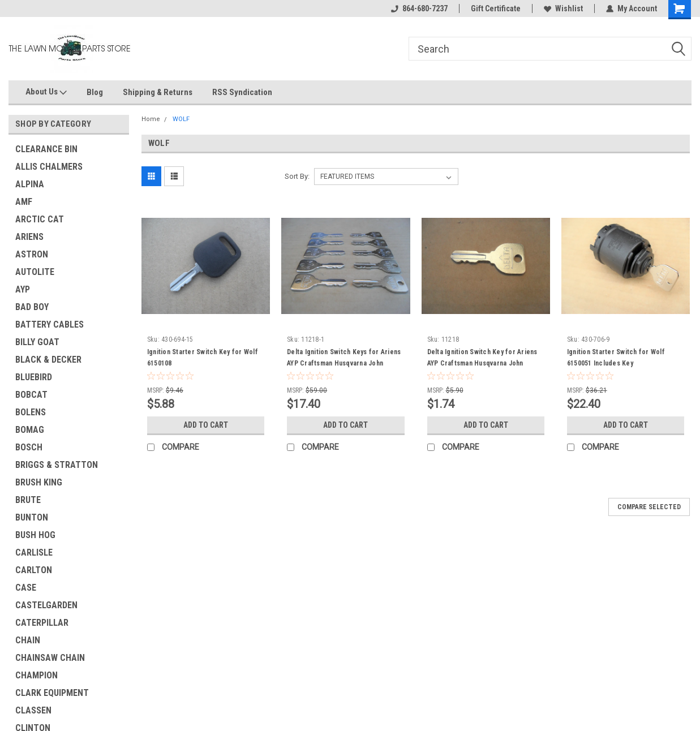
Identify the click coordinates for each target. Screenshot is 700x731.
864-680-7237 (419, 8)
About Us (46, 92)
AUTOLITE (35, 272)
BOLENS (31, 412)
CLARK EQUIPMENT (52, 693)
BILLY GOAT (37, 342)
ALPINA (30, 184)
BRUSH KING (39, 482)
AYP (23, 289)
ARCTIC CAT (40, 219)
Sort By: (297, 176)
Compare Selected (649, 507)
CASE (26, 588)
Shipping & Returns (158, 92)
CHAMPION (36, 675)
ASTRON (32, 254)
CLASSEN (33, 710)
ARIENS (29, 237)
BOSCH (29, 447)
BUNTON (32, 517)
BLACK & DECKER (48, 360)
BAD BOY (32, 307)
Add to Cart (206, 425)
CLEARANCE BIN (46, 149)
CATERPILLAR (42, 623)
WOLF (181, 119)
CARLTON (34, 570)
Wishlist (563, 8)
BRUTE (28, 500)
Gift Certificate (496, 8)
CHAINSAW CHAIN (50, 658)
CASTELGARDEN (46, 605)
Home (151, 119)
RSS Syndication (242, 92)
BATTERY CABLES (50, 324)
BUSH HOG (35, 535)
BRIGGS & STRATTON (57, 465)
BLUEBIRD (34, 377)
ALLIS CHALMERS (49, 167)
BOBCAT (31, 395)
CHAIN (28, 640)
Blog (95, 92)
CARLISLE (34, 552)
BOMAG (30, 430)
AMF (24, 202)
